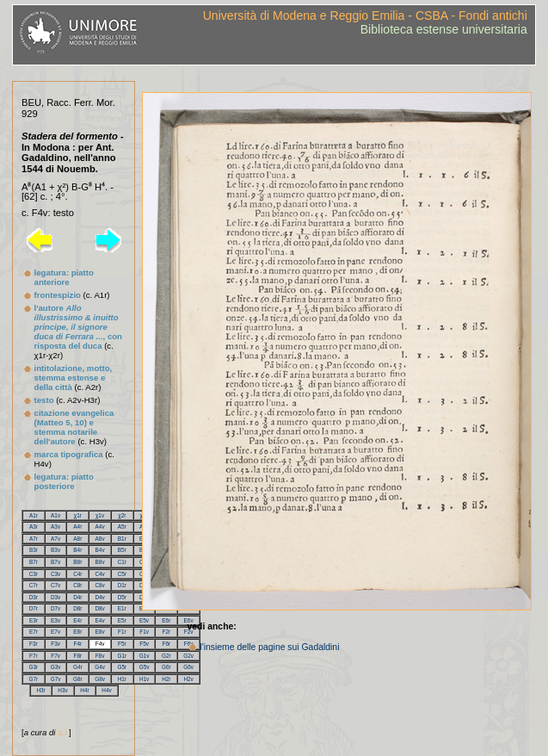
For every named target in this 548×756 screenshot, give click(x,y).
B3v (55, 550)
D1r (122, 585)
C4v (99, 574)
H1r (122, 679)
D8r (77, 608)
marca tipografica (69, 454)
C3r (34, 574)
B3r (34, 550)
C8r (77, 585)
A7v (55, 539)
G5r (122, 667)
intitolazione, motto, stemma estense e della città (74, 378)
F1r (122, 632)
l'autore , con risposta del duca (78, 327)
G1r (122, 656)
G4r (78, 667)
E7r (34, 632)
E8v (100, 632)
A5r (122, 527)
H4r (84, 690)
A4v (100, 527)
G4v (100, 667)
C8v (99, 585)
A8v (100, 539)
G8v (100, 679)
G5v (145, 667)
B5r (122, 550)
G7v (56, 679)
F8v (100, 656)
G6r (166, 667)
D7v (55, 608)
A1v (55, 515)
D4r (77, 597)
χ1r (78, 515)
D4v (99, 597)
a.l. (63, 732)
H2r (166, 679)
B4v (100, 550)
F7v (55, 656)
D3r (34, 597)
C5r (122, 574)
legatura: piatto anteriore (64, 277)
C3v (55, 574)
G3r (34, 667)
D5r (122, 597)
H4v (106, 690)
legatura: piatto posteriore (64, 481)
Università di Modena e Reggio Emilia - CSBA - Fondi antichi (365, 15)
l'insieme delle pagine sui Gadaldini (269, 647)
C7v (55, 585)
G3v (56, 667)
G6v (188, 667)
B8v (100, 562)
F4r (78, 644)
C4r (77, 574)
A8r (77, 539)
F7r (34, 656)
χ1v (100, 515)
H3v (62, 690)
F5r (122, 644)
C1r (122, 562)
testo (44, 400)
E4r (77, 620)
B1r (122, 539)
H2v (188, 679)
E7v (55, 632)
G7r (34, 679)
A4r (77, 527)
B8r (77, 562)
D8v (99, 608)
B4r (77, 550)
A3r (34, 527)
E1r (122, 608)
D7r (34, 608)
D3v (55, 597)
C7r (34, 585)
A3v (55, 527)
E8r (77, 632)
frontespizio (58, 295)
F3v (55, 644)
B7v (55, 562)
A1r (34, 515)
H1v (144, 679)
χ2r (122, 515)
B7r (34, 562)
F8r (78, 656)
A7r (34, 539)
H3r (40, 690)
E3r (34, 620)
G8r (78, 679)
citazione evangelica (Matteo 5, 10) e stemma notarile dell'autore (74, 427)
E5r (122, 620)
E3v (55, 620)
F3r (34, 644)
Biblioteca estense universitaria (444, 29)
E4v (100, 620)
